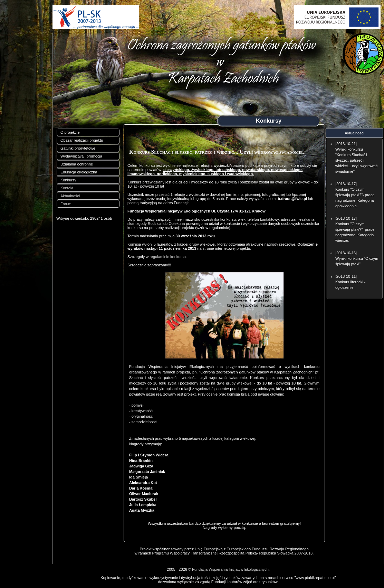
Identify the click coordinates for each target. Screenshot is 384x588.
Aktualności (70, 196)
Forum (66, 204)
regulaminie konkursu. (168, 257)
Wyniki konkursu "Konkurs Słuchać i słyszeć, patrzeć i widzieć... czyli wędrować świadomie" (356, 160)
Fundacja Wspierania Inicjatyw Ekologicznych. (231, 569)
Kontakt (67, 188)
